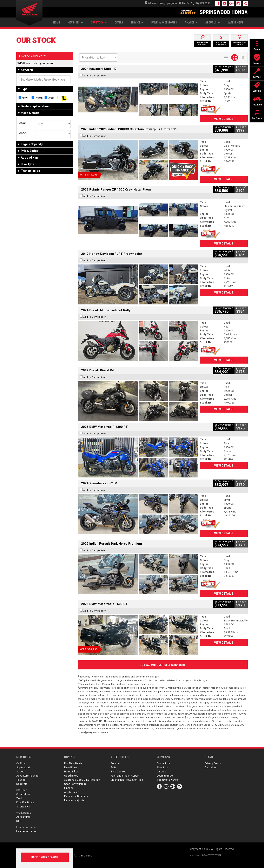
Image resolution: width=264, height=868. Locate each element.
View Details (224, 119)
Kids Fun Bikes (25, 802)
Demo (37, 98)
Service (137, 23)
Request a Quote (74, 800)
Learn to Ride (165, 776)
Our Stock (99, 23)
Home (57, 23)
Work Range (24, 813)
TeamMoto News (167, 780)
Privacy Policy (213, 763)
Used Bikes (71, 776)
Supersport (23, 767)
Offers (119, 23)
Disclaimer (211, 767)
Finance (191, 23)
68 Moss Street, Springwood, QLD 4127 (167, 3)
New (23, 98)
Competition (24, 794)
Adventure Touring (27, 776)
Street (20, 771)
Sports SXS (23, 807)
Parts (114, 767)
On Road (21, 763)
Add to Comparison (95, 76)
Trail (19, 798)
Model (23, 133)
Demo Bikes (71, 771)
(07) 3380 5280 (202, 3)
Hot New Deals (73, 763)
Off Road (22, 790)
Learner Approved (27, 827)
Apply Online (72, 792)
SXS (19, 821)
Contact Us (163, 763)
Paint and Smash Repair (125, 776)
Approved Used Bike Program (82, 780)
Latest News (236, 23)
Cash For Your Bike (75, 784)
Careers (161, 771)
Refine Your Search (32, 56)
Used (49, 98)
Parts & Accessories (164, 23)
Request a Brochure (76, 796)
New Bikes (75, 23)
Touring (21, 780)
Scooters (22, 784)
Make (22, 123)
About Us (213, 23)
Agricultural (23, 817)
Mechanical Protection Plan (127, 780)
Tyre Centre (118, 771)
